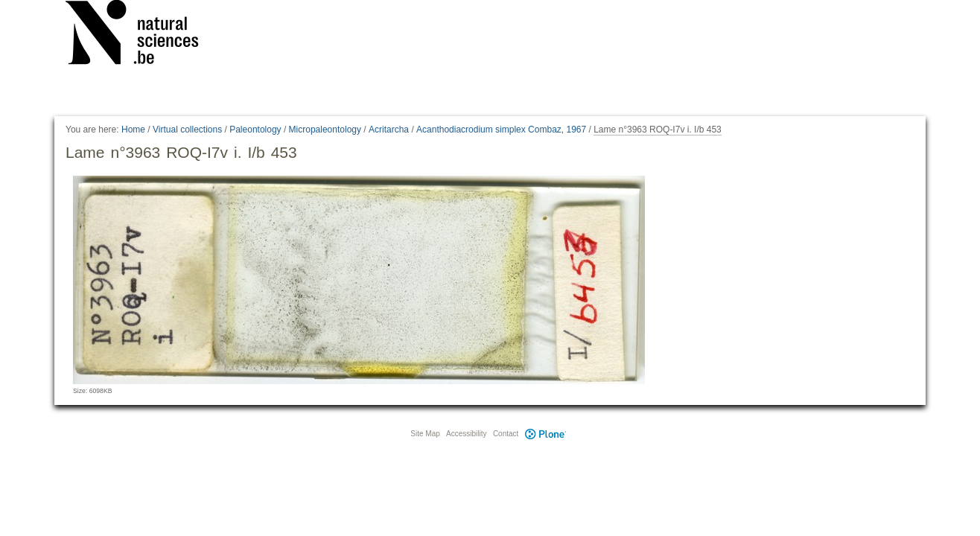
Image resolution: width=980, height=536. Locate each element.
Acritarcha (389, 130)
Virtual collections (187, 130)
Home (133, 130)
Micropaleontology (325, 130)
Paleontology (255, 130)
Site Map (425, 434)
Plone (545, 434)
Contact (506, 434)
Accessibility (466, 434)
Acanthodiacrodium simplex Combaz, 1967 (501, 130)
